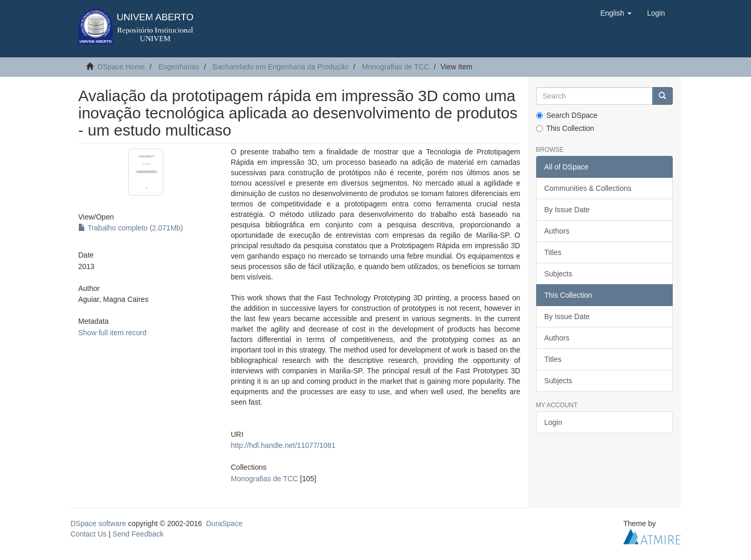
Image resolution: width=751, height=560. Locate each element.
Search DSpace (567, 115)
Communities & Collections (588, 188)
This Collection (565, 128)
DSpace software (98, 524)
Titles (553, 252)
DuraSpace (224, 524)
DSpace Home (121, 67)
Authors (557, 231)
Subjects (559, 274)
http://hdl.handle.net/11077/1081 (283, 445)
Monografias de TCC (396, 67)
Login (553, 422)
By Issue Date (567, 210)
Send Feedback (138, 534)
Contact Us (88, 534)
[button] (616, 13)
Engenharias (179, 67)
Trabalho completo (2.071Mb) (131, 228)
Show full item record (112, 333)
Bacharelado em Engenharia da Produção (281, 67)
